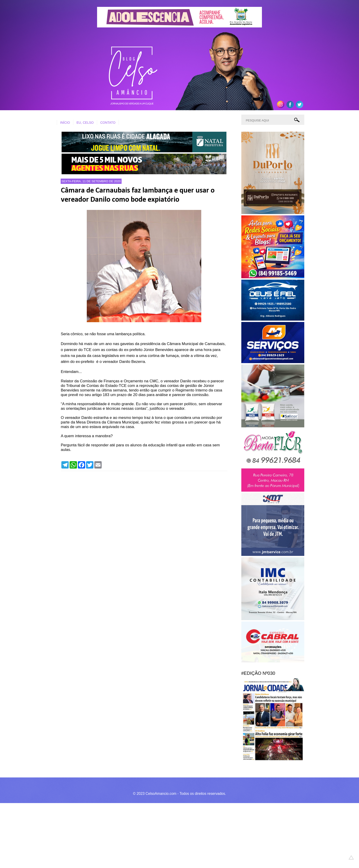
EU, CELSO (85, 123)
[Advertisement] (137, 835)
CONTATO (108, 123)
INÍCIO (65, 123)
